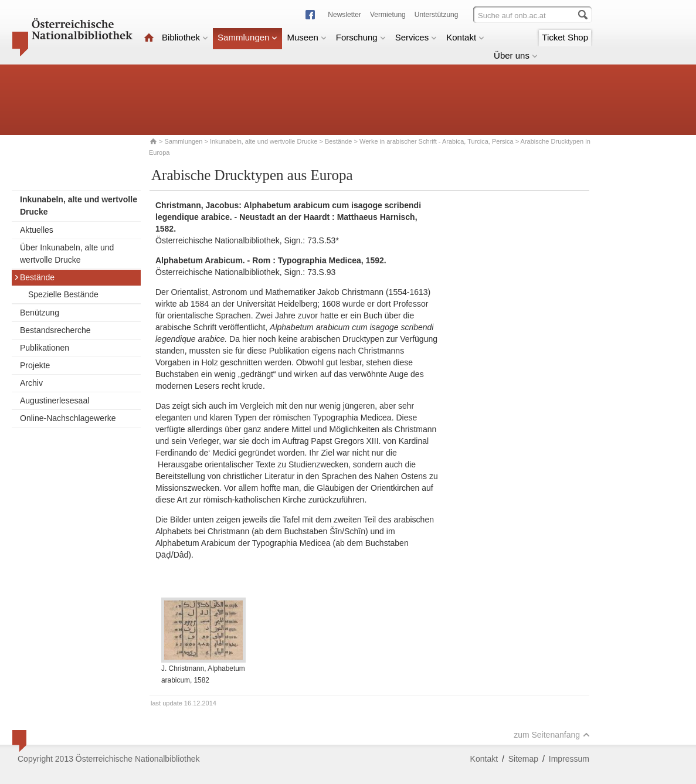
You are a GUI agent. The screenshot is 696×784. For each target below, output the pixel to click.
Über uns (516, 55)
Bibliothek (185, 37)
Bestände (338, 141)
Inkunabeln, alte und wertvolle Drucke (264, 141)
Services (416, 37)
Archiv (31, 383)
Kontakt (465, 37)
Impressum (569, 759)
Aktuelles (37, 230)
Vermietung (388, 15)
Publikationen (45, 348)
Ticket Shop (565, 37)
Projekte (35, 365)
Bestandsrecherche (55, 330)
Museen (306, 37)
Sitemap (523, 759)
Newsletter (344, 15)
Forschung (361, 37)
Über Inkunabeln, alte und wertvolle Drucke (67, 254)
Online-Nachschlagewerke (68, 418)
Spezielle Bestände (63, 294)
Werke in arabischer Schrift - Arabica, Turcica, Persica (437, 141)
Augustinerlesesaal (55, 401)
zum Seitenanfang (552, 735)
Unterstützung (437, 15)
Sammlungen (247, 37)
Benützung (40, 313)
